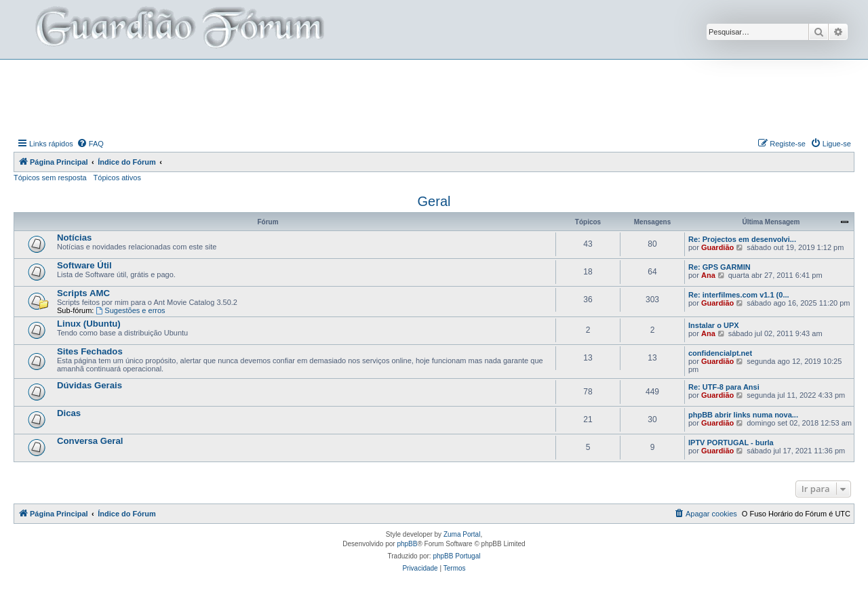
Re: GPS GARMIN (719, 267)
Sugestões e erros (130, 310)
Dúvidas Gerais (90, 385)
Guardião (717, 247)
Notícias (74, 238)
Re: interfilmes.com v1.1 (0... (739, 295)
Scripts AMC (83, 293)
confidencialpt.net (720, 353)
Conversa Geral (90, 441)
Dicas (69, 413)
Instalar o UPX (714, 325)
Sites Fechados (90, 351)
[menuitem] (90, 144)
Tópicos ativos (117, 178)
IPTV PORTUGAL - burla (731, 443)
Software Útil (84, 265)
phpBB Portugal (456, 556)
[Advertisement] (434, 97)
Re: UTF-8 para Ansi (724, 387)
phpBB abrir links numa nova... (743, 415)
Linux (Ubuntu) (89, 324)
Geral (434, 201)
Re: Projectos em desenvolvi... (742, 239)
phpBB (407, 544)
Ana (708, 275)
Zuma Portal (462, 534)
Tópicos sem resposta (50, 178)
